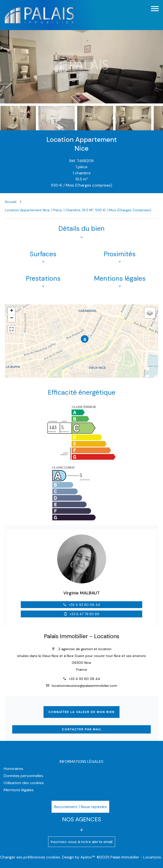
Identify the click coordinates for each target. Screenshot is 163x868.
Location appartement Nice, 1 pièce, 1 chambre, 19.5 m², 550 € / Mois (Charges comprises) (78, 210)
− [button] (12, 318)
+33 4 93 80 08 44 (85, 605)
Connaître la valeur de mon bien (81, 712)
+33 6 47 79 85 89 (84, 614)
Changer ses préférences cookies (30, 857)
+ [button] (12, 311)
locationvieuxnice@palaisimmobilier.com (84, 686)
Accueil (11, 202)
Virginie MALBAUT (81, 593)
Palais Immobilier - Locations (82, 636)
